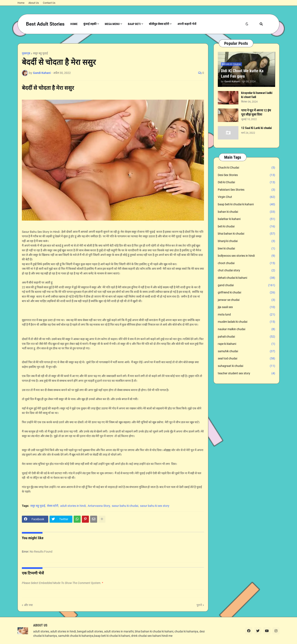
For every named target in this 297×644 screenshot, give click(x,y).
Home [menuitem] (74, 24)
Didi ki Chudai (246, 182)
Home (21, 3)
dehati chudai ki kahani (246, 278)
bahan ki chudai (246, 212)
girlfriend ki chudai (246, 293)
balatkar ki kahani (246, 219)
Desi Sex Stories (246, 175)
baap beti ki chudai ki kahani (246, 204)
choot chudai (246, 263)
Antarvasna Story (99, 506)
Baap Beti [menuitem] (134, 24)
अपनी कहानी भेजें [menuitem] (187, 24)
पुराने (199, 605)
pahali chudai (246, 337)
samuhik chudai (246, 351)
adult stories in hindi (73, 506)
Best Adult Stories (45, 24)
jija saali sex (246, 307)
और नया (28, 605)
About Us (34, 3)
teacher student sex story (246, 373)
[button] (247, 24)
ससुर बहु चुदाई (40, 53)
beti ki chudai (246, 227)
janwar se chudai (246, 300)
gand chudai (246, 285)
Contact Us (49, 3)
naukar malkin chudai (246, 329)
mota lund (246, 315)
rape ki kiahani (246, 344)
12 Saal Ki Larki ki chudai (256, 128)
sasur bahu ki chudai (125, 506)
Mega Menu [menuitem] (112, 24)
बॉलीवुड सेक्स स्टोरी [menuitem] (159, 24)
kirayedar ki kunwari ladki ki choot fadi (257, 95)
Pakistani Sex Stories (246, 190)
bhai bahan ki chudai (246, 234)
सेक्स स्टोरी (53, 506)
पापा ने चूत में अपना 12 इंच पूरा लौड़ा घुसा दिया (256, 112)
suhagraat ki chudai (246, 366)
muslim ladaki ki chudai (246, 322)
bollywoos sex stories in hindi (246, 256)
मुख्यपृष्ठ (26, 53)
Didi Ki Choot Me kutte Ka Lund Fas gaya (242, 73)
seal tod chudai (246, 359)
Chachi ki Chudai (246, 168)
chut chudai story (246, 271)
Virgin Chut (246, 197)
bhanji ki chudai (246, 241)
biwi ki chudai (246, 249)
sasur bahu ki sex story (155, 506)
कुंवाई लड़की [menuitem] (90, 24)
